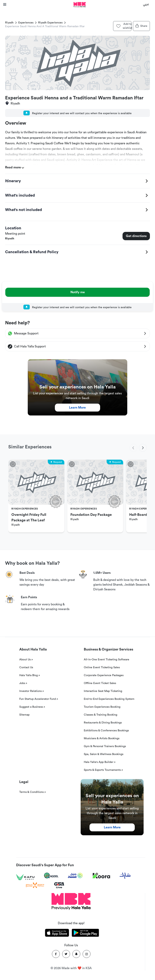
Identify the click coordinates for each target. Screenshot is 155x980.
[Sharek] (125, 876)
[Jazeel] (76, 876)
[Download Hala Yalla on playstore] (85, 933)
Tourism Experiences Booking (102, 707)
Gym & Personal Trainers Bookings (105, 746)
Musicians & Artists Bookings (102, 738)
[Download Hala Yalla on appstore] (57, 933)
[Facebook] (56, 954)
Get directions (136, 236)
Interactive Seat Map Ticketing (103, 691)
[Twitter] (66, 954)
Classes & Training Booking (101, 715)
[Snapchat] (76, 954)
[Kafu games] (25, 877)
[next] (143, 448)
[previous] (133, 448)
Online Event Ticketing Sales (102, 667)
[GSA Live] (59, 885)
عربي (146, 4)
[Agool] (51, 875)
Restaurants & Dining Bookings (103, 723)
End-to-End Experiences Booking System (109, 699)
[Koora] (101, 876)
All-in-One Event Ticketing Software (107, 660)
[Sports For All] (35, 885)
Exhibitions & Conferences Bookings (106, 731)
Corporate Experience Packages (104, 675)
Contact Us (26, 667)
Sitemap (24, 715)
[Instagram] (87, 954)
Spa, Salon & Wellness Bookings (104, 754)
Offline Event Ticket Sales (100, 683)
